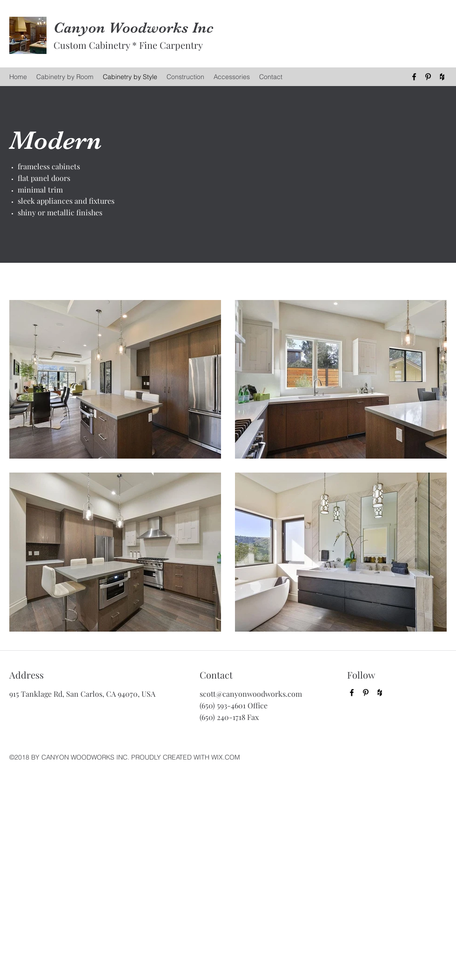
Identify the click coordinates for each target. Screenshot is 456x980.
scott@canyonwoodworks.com (251, 694)
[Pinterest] (428, 77)
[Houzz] (442, 77)
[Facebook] (414, 77)
